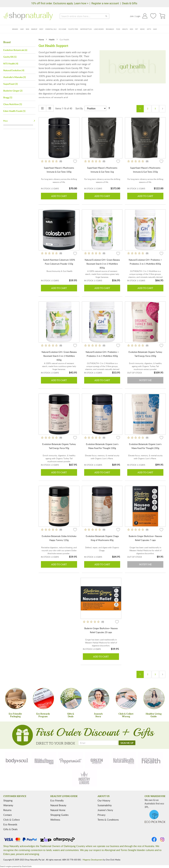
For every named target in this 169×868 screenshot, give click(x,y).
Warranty (8, 805)
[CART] (162, 16)
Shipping (8, 800)
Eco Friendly (57, 800)
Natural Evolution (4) (14, 70)
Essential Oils (51, 29)
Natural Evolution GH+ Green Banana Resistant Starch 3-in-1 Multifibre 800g (102, 264)
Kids (131, 29)
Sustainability (105, 805)
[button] (75, 161)
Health (125, 29)
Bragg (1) (8, 97)
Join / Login (135, 16)
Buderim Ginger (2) (13, 91)
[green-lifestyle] (97, 760)
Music (143, 29)
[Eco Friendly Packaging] (16, 699)
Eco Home (62, 29)
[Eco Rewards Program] (43, 699)
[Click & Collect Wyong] (126, 699)
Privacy (101, 815)
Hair (22, 29)
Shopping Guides (59, 815)
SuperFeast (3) (10, 84)
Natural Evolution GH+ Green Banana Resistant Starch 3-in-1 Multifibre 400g (59, 356)
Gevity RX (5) (10, 57)
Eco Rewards (10, 824)
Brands (15, 29)
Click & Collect (11, 820)
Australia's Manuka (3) (15, 77)
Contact (8, 815)
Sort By (79, 109)
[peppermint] (70, 760)
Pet (137, 29)
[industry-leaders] (84, 778)
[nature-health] (151, 760)
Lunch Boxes (99, 29)
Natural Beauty (58, 805)
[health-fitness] (44, 760)
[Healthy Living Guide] (154, 699)
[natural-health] (124, 760)
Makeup (34, 29)
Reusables (110, 29)
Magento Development (93, 860)
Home (42, 39)
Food (118, 29)
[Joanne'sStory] (99, 699)
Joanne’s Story (105, 810)
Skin (27, 29)
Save (155, 29)
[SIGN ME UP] (127, 743)
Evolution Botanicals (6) (15, 50)
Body (41, 29)
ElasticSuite (27, 866)
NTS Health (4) (11, 64)
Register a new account (105, 3)
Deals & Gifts (130, 3)
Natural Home (58, 810)
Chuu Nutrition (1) (13, 104)
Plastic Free (73, 29)
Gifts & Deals (10, 829)
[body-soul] (17, 760)
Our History (104, 800)
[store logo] (28, 16)
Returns (7, 810)
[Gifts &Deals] (71, 699)
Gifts (149, 29)
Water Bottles (86, 29)
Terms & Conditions (108, 820)
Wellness (55, 820)
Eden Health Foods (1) (14, 111)
